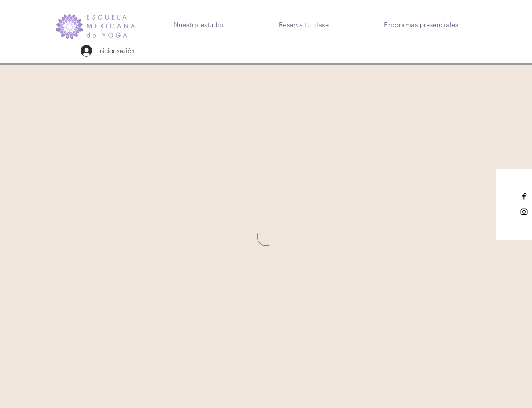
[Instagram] (524, 212)
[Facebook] (524, 196)
